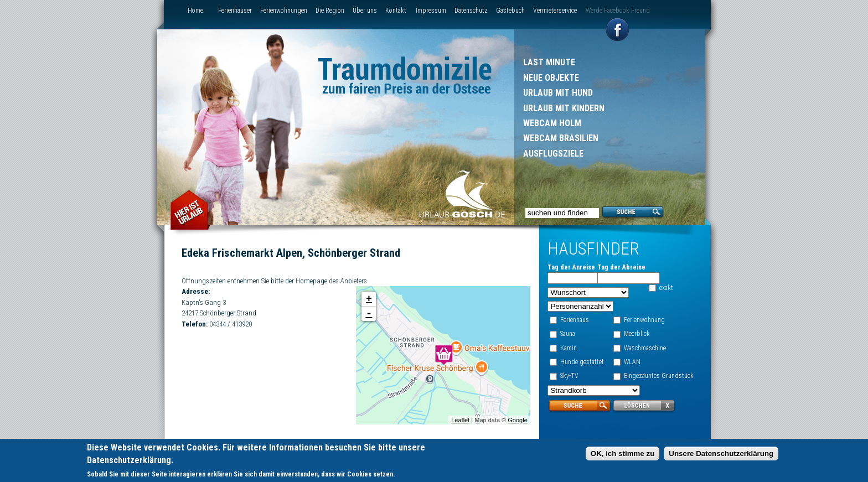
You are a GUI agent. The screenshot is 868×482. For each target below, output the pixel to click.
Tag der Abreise (621, 267)
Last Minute (549, 62)
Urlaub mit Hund (558, 93)
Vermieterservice (555, 11)
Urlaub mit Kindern (564, 108)
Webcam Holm (552, 123)
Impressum (431, 11)
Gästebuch (510, 11)
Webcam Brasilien (561, 138)
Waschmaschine (645, 348)
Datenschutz (471, 11)
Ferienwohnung (644, 320)
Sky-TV (569, 376)
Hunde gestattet (582, 362)
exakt (666, 288)
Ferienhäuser (235, 11)
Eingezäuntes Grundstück (659, 376)
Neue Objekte (551, 78)
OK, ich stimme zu (623, 455)
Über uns (365, 11)
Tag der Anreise (571, 267)
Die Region (330, 11)
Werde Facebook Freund (618, 11)
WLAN (632, 362)
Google (517, 420)
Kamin (569, 348)
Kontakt (396, 11)
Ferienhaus (575, 320)
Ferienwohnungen (284, 11)
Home (195, 11)
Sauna (568, 334)
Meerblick (637, 334)
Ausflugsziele (553, 154)
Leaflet (460, 420)
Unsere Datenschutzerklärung (721, 455)
